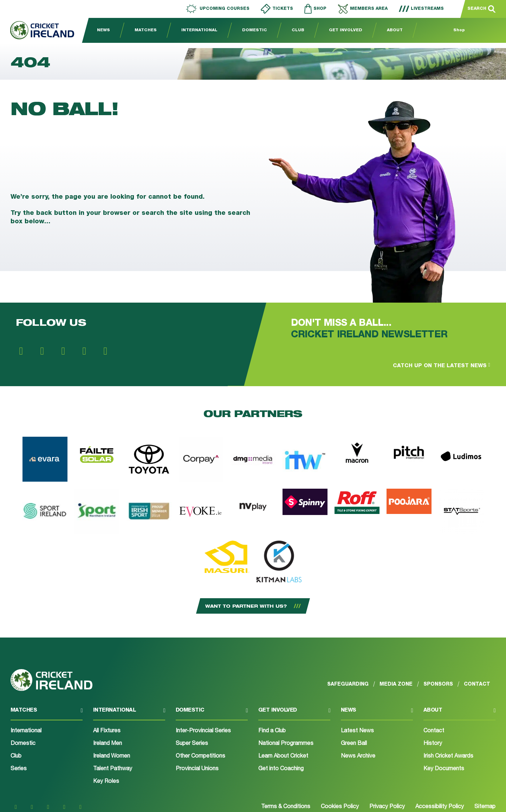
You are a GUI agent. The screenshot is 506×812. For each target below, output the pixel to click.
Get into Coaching (281, 769)
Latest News (357, 731)
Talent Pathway (113, 769)
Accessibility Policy (440, 807)
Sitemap (485, 807)
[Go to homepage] (37, 31)
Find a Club (272, 731)
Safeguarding (348, 684)
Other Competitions (200, 757)
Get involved (278, 710)
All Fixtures (107, 731)
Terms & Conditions (286, 807)
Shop (459, 30)
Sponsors (438, 684)
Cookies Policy (340, 807)
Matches (146, 30)
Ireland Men (108, 744)
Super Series (192, 744)
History (433, 744)
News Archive (358, 757)
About (395, 30)
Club (298, 30)
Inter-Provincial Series (203, 731)
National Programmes (286, 744)
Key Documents (444, 769)
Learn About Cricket (283, 757)
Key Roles (106, 782)
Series (19, 769)
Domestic (255, 30)
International (199, 30)
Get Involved (346, 30)
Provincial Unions (197, 769)
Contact (434, 731)
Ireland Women (112, 757)
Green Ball (354, 744)
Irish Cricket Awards (448, 757)
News (103, 30)
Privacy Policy (387, 807)
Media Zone (396, 684)
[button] (47, 714)
